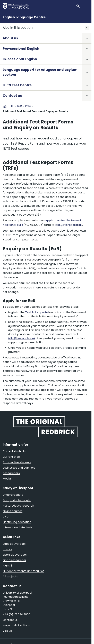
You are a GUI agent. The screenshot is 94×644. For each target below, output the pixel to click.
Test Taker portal (37, 312)
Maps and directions (16, 625)
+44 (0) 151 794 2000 (16, 614)
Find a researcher (15, 560)
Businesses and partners (19, 468)
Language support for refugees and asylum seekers (40, 72)
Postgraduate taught (17, 500)
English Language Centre (24, 17)
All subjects (10, 576)
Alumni (7, 566)
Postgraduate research (18, 506)
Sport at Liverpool (15, 555)
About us (10, 38)
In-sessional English (20, 59)
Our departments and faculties (23, 571)
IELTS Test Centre (17, 85)
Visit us (7, 631)
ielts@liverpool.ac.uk (69, 225)
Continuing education (17, 522)
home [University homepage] (5, 106)
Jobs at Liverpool (14, 544)
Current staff (11, 457)
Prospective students (17, 462)
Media (7, 479)
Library (7, 549)
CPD (6, 517)
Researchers (11, 473)
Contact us (12, 96)
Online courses (13, 511)
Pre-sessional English (21, 49)
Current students (14, 451)
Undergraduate (13, 495)
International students (18, 527)
